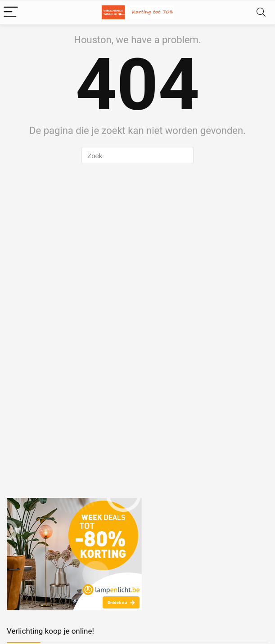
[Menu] (11, 12)
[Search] (261, 12)
